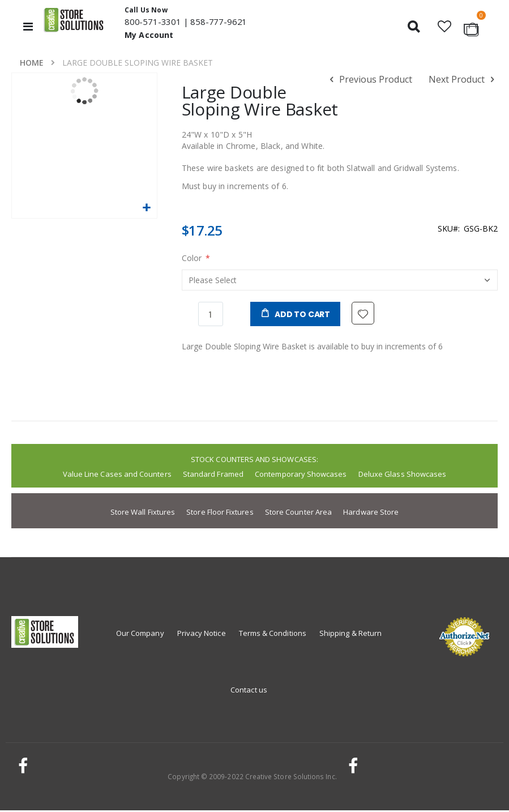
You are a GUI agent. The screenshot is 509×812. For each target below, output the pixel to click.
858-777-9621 (219, 22)
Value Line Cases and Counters (117, 476)
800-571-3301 (153, 22)
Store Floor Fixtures (220, 514)
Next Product (463, 80)
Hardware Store (371, 514)
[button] (444, 26)
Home (32, 63)
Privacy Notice (202, 635)
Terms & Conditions (273, 635)
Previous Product (369, 80)
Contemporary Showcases (301, 476)
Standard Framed (213, 476)
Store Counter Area (298, 514)
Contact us (249, 691)
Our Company (140, 635)
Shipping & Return (350, 635)
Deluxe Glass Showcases (402, 476)
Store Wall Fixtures (143, 514)
